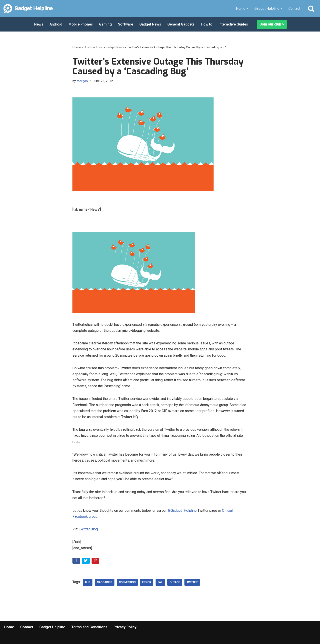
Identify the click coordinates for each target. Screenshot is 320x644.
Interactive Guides (233, 24)
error (147, 582)
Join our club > (272, 24)
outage (175, 582)
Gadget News (150, 24)
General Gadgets (181, 24)
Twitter (192, 582)
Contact (294, 9)
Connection (127, 582)
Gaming (105, 24)
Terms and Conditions (89, 627)
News (39, 24)
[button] (247, 8)
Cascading (105, 582)
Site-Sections (93, 47)
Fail (160, 582)
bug (88, 582)
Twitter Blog (88, 529)
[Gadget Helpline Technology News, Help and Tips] (28, 9)
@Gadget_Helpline (182, 511)
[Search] (311, 8)
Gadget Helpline (52, 627)
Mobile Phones (81, 24)
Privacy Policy (125, 627)
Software (126, 24)
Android (56, 24)
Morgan (82, 81)
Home (77, 47)
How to (207, 24)
